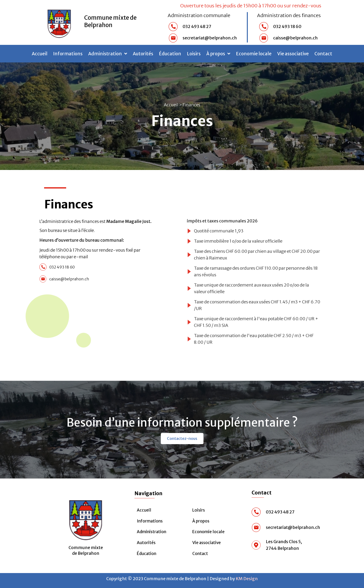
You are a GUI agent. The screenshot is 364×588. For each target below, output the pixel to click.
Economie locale (254, 54)
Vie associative (293, 54)
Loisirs (194, 54)
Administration (108, 54)
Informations (68, 54)
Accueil (40, 54)
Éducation (170, 54)
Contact (323, 54)
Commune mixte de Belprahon (110, 21)
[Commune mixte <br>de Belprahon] (86, 518)
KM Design (247, 579)
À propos (218, 54)
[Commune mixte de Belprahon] (59, 22)
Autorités (143, 54)
